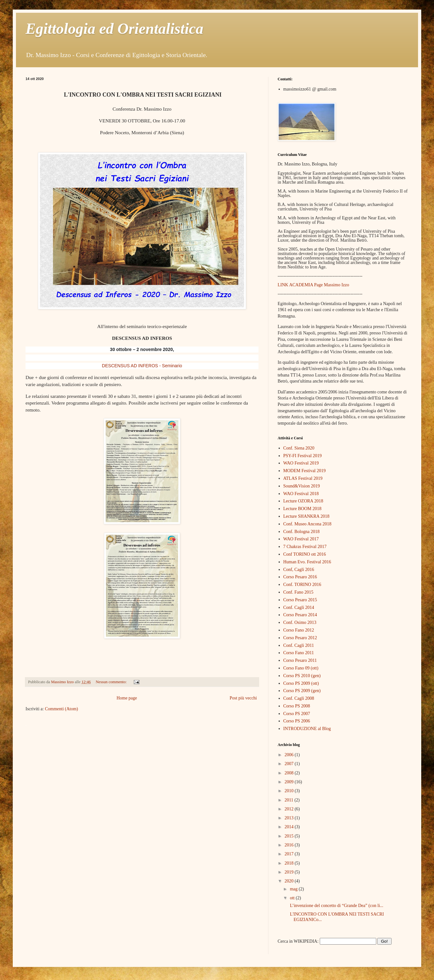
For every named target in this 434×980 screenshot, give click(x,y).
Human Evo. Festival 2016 (307, 562)
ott (293, 898)
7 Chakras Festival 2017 (305, 547)
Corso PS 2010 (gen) (302, 676)
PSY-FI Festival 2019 (303, 456)
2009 (290, 782)
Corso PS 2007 (297, 714)
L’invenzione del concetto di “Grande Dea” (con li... (336, 906)
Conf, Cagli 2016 (299, 570)
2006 (290, 755)
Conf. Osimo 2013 (300, 622)
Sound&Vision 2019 (302, 486)
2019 (290, 872)
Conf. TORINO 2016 (302, 585)
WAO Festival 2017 (301, 539)
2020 (290, 881)
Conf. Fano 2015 (299, 592)
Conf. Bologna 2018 (302, 532)
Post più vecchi (243, 698)
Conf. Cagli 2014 (299, 607)
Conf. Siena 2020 (299, 448)
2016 (290, 845)
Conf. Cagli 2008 (299, 698)
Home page (127, 698)
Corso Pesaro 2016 (300, 577)
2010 (290, 791)
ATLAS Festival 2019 (303, 478)
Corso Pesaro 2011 (300, 660)
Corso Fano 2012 (299, 630)
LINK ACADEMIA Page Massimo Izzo (313, 285)
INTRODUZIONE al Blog (307, 729)
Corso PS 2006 (297, 721)
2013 (290, 818)
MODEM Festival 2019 (305, 471)
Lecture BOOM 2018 (303, 509)
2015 (290, 836)
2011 (290, 800)
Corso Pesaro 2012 (300, 638)
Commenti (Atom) (62, 709)
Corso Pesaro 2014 (300, 615)
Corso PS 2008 (297, 706)
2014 (290, 827)
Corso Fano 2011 (299, 653)
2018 (290, 863)
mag (294, 889)
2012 (290, 809)
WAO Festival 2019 (301, 463)
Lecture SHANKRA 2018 (307, 516)
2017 (290, 854)
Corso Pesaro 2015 (300, 600)
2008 (290, 773)
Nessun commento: (112, 682)
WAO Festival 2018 (301, 494)
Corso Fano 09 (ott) (301, 668)
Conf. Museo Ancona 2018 (307, 524)
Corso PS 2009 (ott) (301, 683)
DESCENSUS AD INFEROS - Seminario (142, 366)
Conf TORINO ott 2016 (305, 554)
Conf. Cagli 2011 (299, 645)
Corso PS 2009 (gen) (302, 691)
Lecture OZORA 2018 (303, 501)
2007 (290, 764)
